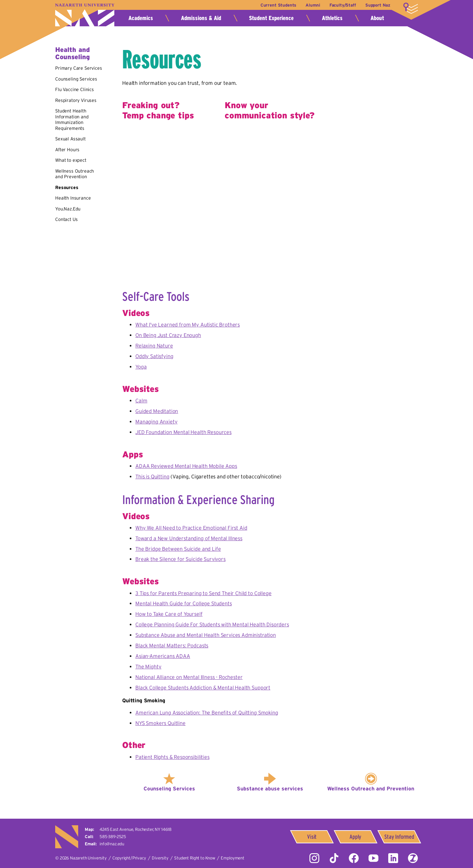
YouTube (373, 858)
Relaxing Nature (154, 346)
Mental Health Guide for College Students (184, 603)
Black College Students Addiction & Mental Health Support (203, 687)
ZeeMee (413, 858)
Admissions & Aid (201, 18)
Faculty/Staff (343, 5)
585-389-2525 (113, 837)
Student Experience (271, 18)
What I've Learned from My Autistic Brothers (188, 325)
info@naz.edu (112, 844)
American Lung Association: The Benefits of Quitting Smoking (207, 712)
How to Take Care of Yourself (169, 614)
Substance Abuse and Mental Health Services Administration (206, 635)
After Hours (67, 150)
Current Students (278, 5)
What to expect (71, 160)
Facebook (354, 858)
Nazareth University (85, 15)
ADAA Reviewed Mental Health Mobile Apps (186, 466)
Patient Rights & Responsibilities (172, 757)
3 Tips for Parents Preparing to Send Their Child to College (203, 593)
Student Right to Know (195, 858)
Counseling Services (76, 79)
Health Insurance (73, 198)
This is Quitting (152, 476)
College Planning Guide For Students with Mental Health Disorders (212, 624)
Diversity (160, 858)
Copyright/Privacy (129, 858)
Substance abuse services (270, 788)
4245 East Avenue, (135, 829)
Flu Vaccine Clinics (75, 89)
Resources (67, 187)
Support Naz (378, 5)
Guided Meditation (157, 411)
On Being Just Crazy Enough (168, 335)
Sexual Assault (70, 139)
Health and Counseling (72, 53)
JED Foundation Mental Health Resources (183, 432)
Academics (141, 18)
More (411, 8)
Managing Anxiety (156, 422)
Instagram (314, 858)
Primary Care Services (79, 68)
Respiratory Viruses (76, 100)
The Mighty (148, 666)
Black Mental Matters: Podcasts (172, 645)
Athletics (332, 18)
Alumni (313, 5)
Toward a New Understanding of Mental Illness (189, 538)
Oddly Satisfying (154, 356)
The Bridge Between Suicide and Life (178, 549)
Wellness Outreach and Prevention (75, 174)
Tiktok (334, 858)
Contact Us (66, 219)
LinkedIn (393, 858)
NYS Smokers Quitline (160, 723)
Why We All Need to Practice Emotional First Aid (191, 528)
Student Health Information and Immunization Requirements (72, 120)
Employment (232, 858)
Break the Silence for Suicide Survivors (180, 559)
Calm (141, 400)
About (377, 18)
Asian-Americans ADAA (163, 656)
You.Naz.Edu (68, 209)
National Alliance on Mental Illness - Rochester (189, 677)
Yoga (141, 367)
